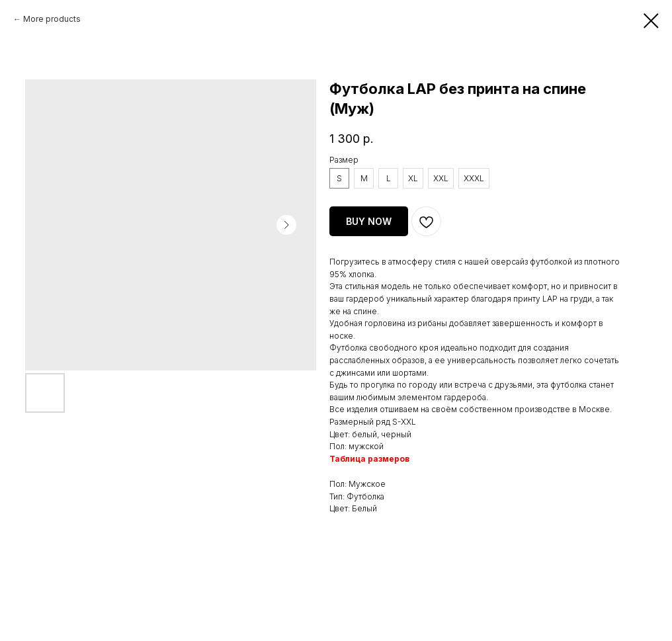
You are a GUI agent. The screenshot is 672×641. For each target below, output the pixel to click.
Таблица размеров (369, 459)
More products (52, 19)
